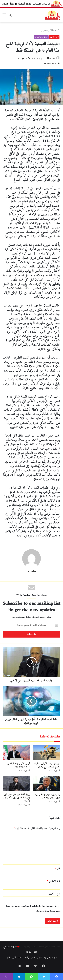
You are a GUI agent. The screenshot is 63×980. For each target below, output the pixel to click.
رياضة (27, 957)
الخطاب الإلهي (17, 957)
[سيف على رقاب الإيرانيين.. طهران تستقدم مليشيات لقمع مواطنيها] (47, 753)
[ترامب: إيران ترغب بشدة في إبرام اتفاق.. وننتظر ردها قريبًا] (47, 784)
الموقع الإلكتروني (54, 894)
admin (52, 58)
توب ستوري (45, 30)
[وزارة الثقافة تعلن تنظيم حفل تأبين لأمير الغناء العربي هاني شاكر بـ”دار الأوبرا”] (16, 784)
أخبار (40, 957)
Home (55, 30)
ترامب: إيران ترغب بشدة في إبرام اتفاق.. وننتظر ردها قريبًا (47, 796)
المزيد (8, 957)
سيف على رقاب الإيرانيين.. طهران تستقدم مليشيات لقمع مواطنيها (47, 765)
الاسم (58, 869)
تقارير (33, 957)
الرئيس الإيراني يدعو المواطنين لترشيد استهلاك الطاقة (19, 765)
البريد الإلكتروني (54, 881)
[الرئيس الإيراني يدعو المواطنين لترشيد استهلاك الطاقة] (16, 753)
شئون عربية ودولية (41, 37)
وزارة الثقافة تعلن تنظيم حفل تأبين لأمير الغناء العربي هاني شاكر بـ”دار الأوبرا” (17, 798)
